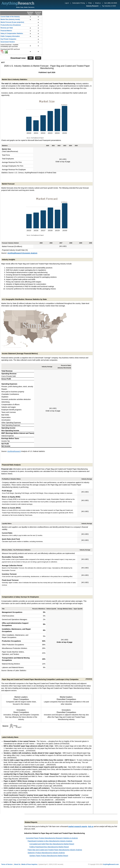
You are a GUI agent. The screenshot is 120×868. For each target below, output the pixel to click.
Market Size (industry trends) (10, 19)
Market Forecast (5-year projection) (12, 22)
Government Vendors (8, 42)
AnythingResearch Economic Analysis (22, 253)
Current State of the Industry (10, 17)
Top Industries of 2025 (109, 6)
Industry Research (92, 6)
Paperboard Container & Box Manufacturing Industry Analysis (50, 841)
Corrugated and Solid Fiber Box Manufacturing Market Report (52, 844)
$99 (31, 58)
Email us (98, 3)
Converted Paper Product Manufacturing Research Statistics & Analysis (52, 838)
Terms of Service (7, 864)
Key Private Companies (8, 39)
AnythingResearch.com (111, 864)
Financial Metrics (6, 31)
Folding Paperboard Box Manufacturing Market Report (49, 847)
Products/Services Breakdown (11, 25)
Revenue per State (7, 28)
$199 (38, 58)
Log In (67, 3)
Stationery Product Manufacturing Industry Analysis (46, 853)
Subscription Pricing (79, 3)
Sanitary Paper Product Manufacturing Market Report (49, 856)
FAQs (90, 3)
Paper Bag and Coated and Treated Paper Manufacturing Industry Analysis (55, 850)
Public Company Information (10, 36)
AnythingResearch (14, 451)
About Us (17, 864)
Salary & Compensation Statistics (12, 33)
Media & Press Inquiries (29, 864)
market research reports (78, 826)
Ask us (91, 826)
